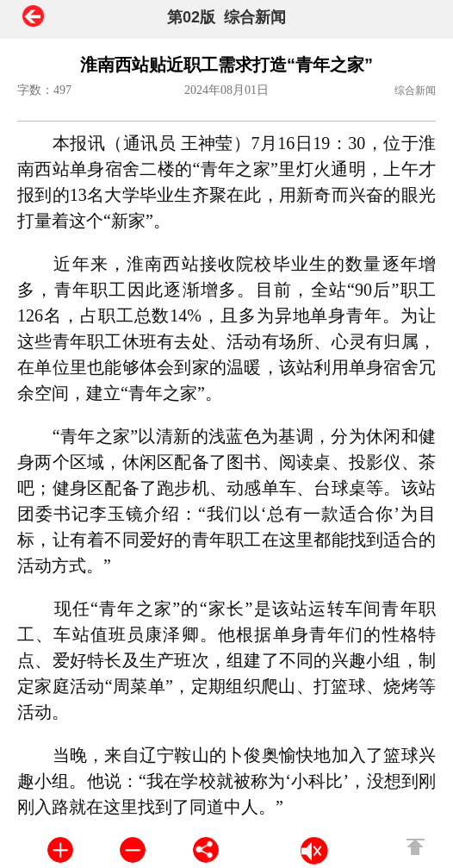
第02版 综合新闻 (226, 17)
